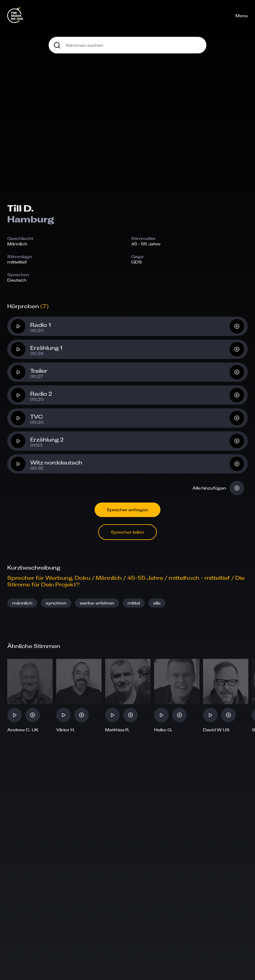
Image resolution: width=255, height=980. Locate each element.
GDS (137, 262)
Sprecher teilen (127, 532)
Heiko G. (163, 730)
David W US (216, 730)
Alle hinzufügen (209, 488)
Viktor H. (66, 730)
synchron (56, 603)
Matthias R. (118, 730)
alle (157, 603)
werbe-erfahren (97, 603)
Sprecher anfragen (127, 510)
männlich (22, 603)
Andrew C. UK (23, 730)
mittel (134, 603)
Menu (242, 16)
